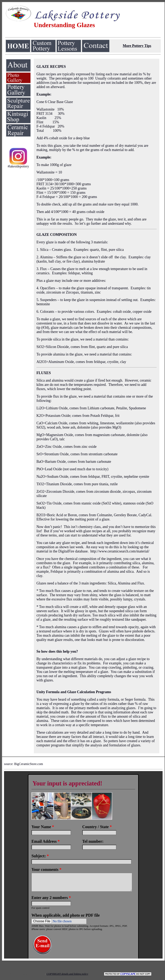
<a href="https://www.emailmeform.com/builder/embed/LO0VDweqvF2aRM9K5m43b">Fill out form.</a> (83, 865)
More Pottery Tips (137, 46)
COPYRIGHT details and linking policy (67, 974)
